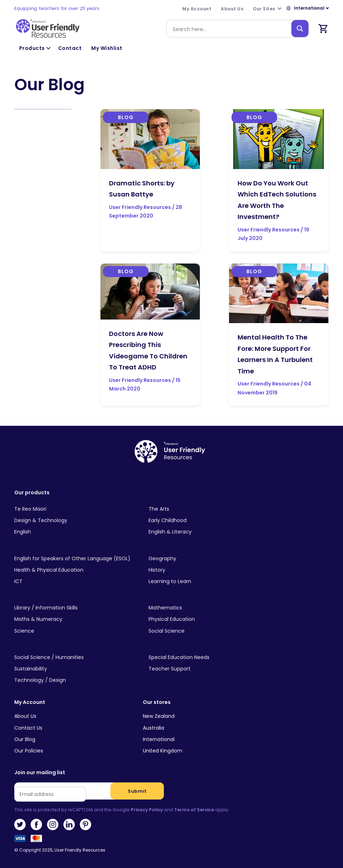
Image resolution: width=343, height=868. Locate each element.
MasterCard (36, 841)
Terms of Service (194, 810)
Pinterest (85, 824)
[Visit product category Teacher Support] (210, 669)
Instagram (53, 824)
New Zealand (159, 716)
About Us (25, 716)
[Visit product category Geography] (210, 558)
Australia (154, 728)
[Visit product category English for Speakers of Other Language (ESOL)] (76, 558)
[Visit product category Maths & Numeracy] (76, 619)
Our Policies (29, 751)
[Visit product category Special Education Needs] (210, 657)
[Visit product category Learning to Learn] (210, 582)
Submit (137, 791)
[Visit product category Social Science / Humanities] (76, 657)
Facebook (36, 824)
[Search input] (230, 29)
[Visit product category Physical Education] (210, 619)
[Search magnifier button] (300, 29)
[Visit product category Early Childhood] (210, 521)
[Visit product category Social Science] (210, 631)
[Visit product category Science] (76, 631)
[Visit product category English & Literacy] (210, 532)
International (159, 739)
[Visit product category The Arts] (210, 509)
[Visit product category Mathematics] (210, 608)
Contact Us (28, 728)
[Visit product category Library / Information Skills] (76, 608)
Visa (20, 841)
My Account (30, 702)
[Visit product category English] (76, 532)
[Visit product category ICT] (76, 582)
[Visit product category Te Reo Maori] (76, 509)
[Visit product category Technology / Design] (76, 680)
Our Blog (25, 739)
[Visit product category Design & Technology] (76, 521)
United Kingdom (163, 751)
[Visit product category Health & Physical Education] (76, 570)
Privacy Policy (147, 810)
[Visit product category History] (210, 570)
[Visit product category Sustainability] (76, 669)
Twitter (20, 824)
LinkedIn (69, 824)
